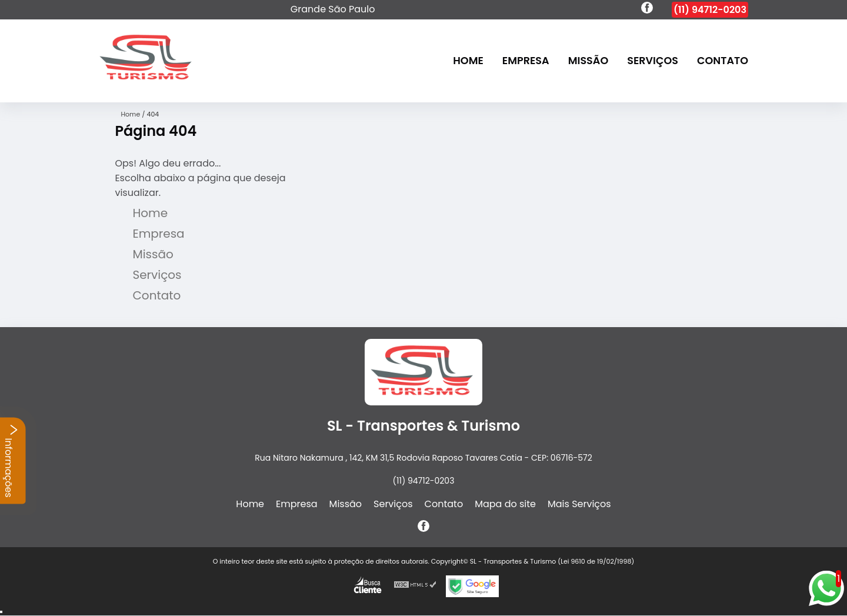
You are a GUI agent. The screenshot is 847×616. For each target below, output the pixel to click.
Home (468, 61)
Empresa (526, 61)
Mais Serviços (579, 504)
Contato (723, 61)
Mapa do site (505, 504)
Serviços (653, 61)
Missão (588, 61)
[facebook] (647, 9)
